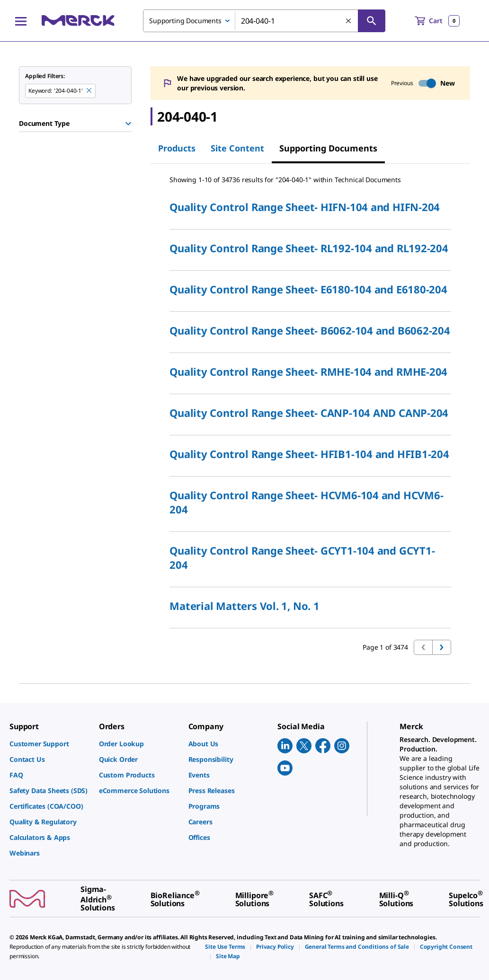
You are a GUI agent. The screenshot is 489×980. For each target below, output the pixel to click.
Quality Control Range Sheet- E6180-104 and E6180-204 (308, 289)
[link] (49, 744)
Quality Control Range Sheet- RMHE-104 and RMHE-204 (308, 371)
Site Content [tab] (237, 148)
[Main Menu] (21, 21)
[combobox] (264, 21)
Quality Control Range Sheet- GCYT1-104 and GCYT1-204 (302, 557)
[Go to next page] (442, 647)
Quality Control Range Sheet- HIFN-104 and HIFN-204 (305, 207)
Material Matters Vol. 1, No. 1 (244, 606)
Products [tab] (177, 148)
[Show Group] (128, 124)
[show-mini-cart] (437, 21)
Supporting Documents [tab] (328, 148)
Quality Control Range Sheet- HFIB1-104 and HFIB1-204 (309, 454)
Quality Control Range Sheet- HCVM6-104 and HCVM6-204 (306, 502)
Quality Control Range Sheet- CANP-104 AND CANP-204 (309, 413)
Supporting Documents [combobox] (185, 21)
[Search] (372, 21)
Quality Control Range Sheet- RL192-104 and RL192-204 (309, 248)
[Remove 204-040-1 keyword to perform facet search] (89, 91)
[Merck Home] (78, 21)
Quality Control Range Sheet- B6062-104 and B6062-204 (310, 330)
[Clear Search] (349, 21)
